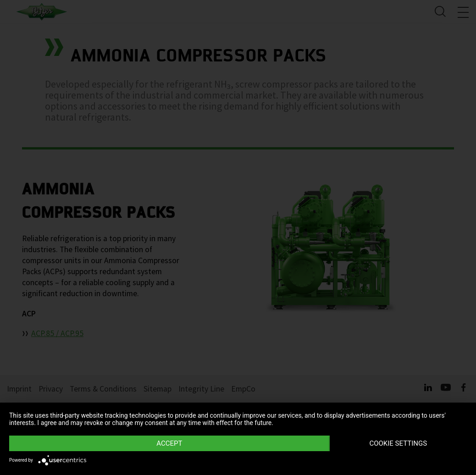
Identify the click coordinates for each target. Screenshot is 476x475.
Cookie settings (398, 443)
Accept (169, 443)
